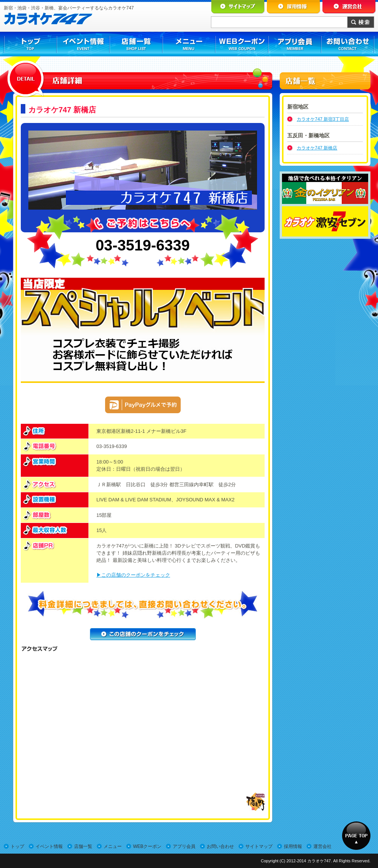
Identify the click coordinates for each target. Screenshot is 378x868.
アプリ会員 (184, 846)
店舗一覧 (83, 846)
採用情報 (293, 846)
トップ (17, 846)
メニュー (113, 846)
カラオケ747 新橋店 (317, 148)
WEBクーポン (147, 846)
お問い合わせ (220, 846)
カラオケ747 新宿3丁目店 (323, 119)
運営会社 (322, 846)
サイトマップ (259, 846)
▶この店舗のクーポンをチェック (133, 575)
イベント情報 (49, 846)
